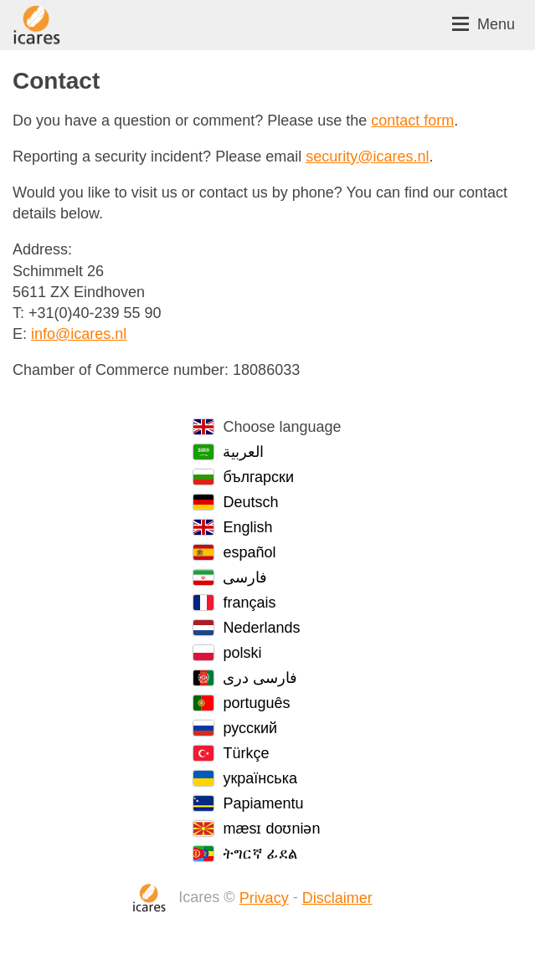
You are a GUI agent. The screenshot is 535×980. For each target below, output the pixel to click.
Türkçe (246, 753)
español (249, 552)
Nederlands (261, 628)
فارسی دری (260, 678)
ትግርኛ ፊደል (260, 854)
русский (250, 728)
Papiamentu (263, 803)
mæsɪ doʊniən (271, 829)
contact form (412, 121)
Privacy (264, 898)
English (247, 527)
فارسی (245, 577)
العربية (243, 452)
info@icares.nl (79, 334)
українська (260, 778)
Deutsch (250, 502)
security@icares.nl (367, 156)
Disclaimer (337, 898)
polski (242, 653)
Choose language (282, 427)
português (256, 703)
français (249, 603)
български (258, 477)
